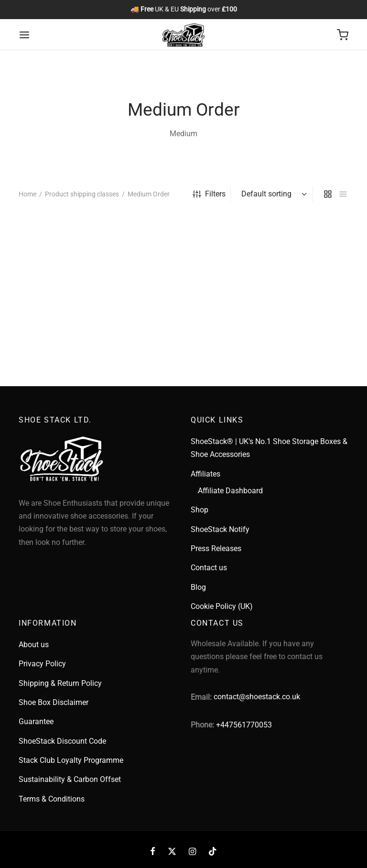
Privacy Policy (42, 664)
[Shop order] (273, 194)
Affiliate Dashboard (230, 491)
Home (27, 194)
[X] (172, 852)
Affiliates (205, 474)
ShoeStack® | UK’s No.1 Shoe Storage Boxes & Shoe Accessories (269, 448)
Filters (209, 194)
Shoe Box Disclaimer (54, 702)
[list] (343, 194)
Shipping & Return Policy (60, 683)
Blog (198, 587)
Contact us (209, 568)
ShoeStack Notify (220, 529)
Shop (200, 510)
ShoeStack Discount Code (62, 741)
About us (34, 645)
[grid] (328, 194)
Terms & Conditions (52, 799)
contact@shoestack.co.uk (257, 697)
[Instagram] (192, 852)
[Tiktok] (213, 852)
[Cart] (343, 35)
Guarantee (36, 722)
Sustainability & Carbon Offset (70, 779)
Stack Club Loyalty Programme (71, 760)
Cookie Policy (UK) (222, 606)
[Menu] (24, 35)
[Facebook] (153, 852)
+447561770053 (244, 725)
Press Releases (216, 548)
